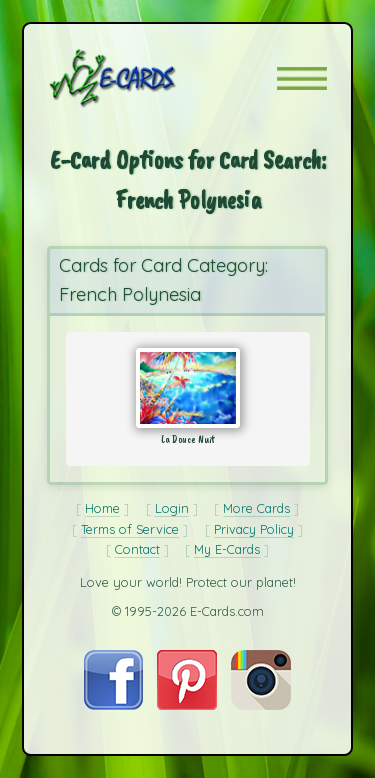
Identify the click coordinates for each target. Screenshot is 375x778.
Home (102, 508)
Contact (137, 549)
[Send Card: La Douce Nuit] (188, 388)
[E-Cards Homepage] (148, 78)
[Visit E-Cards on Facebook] (113, 705)
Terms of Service (130, 529)
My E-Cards (227, 549)
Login (172, 508)
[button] (302, 78)
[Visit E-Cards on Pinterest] (187, 705)
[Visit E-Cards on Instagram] (261, 705)
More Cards (256, 508)
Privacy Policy (254, 529)
